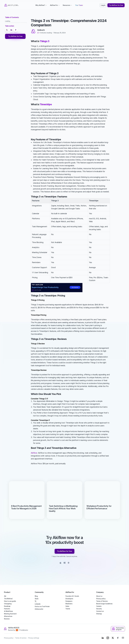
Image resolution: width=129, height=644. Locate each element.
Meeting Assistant (10, 614)
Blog (36, 596)
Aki (5, 596)
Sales (67, 606)
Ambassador (39, 609)
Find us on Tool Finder (42, 606)
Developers (69, 599)
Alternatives (8, 616)
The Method (8, 599)
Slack (37, 599)
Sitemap (99, 614)
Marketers (69, 604)
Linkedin (38, 604)
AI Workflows (8, 611)
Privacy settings (34, 638)
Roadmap (7, 606)
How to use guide (10, 601)
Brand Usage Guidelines (104, 604)
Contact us (100, 611)
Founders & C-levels (72, 596)
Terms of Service (102, 601)
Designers (69, 601)
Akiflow (34, 453)
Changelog (8, 604)
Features (7, 609)
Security (99, 609)
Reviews (7, 619)
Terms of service (21, 638)
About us (99, 596)
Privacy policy (101, 599)
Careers (99, 606)
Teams (68, 609)
